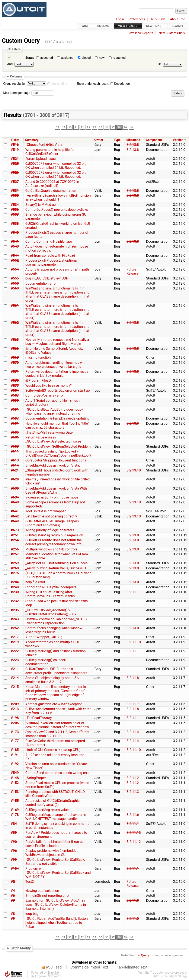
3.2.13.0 (133, 535)
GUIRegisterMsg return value (47, 810)
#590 (15, 400)
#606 (15, 437)
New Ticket (155, 26)
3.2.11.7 (133, 704)
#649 (15, 521)
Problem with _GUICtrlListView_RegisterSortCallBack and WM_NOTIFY (58, 873)
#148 (15, 778)
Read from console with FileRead (50, 256)
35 (101, 127)
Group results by (14, 84)
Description (120, 84)
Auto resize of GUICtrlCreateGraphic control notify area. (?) (52, 803)
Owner (99, 140)
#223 (15, 660)
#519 (15, 150)
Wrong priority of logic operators (50, 530)
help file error (35, 582)
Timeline (103, 26)
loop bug (32, 914)
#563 (15, 340)
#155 (15, 801)
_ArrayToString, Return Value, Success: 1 (56, 568)
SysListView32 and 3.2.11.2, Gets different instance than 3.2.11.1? (57, 734)
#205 (15, 723)
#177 (15, 741)
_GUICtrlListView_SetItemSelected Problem (58, 446)
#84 (14, 824)
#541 (15, 241)
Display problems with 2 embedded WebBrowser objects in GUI (52, 853)
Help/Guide (158, 19)
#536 (15, 210)
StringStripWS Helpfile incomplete (51, 587)
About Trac (178, 19)
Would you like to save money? (49, 386)
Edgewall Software (48, 976)
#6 (13, 896)
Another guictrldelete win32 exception (54, 704)
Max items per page (17, 93)
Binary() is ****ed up (41, 205)
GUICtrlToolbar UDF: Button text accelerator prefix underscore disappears (56, 671)
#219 (15, 642)
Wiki (85, 26)
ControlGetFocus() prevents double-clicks (57, 210)
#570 (15, 363)
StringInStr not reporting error (48, 896)
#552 (15, 260)
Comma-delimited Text (89, 967)
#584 (15, 390)
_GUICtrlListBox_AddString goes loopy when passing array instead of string (54, 411)
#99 (14, 860)
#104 (15, 869)
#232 (15, 601)
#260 (15, 568)
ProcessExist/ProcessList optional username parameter (52, 262)
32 (82, 127)
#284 (15, 582)
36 (107, 127)
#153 (15, 792)
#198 (15, 718)
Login (120, 19)
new (102, 58)
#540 (15, 233)
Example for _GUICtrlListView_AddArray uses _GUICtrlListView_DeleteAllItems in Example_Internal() (56, 905)
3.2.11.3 (133, 792)
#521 (15, 159)
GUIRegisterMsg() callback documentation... (46, 662)
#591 (15, 409)
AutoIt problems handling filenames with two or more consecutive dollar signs (56, 365)
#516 (15, 145)
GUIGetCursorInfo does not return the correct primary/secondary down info (54, 542)
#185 (15, 750)
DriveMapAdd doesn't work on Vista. (53, 465)
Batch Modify (21, 948)
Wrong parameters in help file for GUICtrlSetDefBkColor (50, 152)
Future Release (132, 271)
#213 (15, 709)
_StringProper (36, 778)
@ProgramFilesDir (39, 380)
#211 (15, 669)
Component (154, 140)
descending (59, 84)
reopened (119, 58)
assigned (67, 58)
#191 (15, 755)
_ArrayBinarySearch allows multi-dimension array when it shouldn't (58, 198)
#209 (15, 704)
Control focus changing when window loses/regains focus (54, 630)
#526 (15, 173)
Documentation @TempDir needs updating (57, 418)
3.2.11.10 (134, 642)
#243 (15, 619)
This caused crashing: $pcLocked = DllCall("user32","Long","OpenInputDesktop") (58, 453)
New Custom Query (172, 33)
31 (76, 127)
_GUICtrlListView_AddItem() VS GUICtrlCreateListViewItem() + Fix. (51, 612)
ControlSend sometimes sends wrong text (57, 773)
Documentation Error (41, 283)
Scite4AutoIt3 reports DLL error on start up (58, 390)
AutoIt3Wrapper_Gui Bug (44, 637)
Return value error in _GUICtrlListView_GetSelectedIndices (53, 439)
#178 (15, 815)
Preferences (137, 19)
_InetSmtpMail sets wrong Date (49, 432)
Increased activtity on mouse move (52, 497)
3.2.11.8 (133, 678)
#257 (15, 554)
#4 (13, 891)
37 (113, 127)
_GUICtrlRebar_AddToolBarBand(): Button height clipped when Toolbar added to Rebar (57, 923)
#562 (15, 323)
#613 (15, 460)
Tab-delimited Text (132, 967)
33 (88, 127)
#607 (15, 446)
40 (131, 127)
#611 (15, 451)
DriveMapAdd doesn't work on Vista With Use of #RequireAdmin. (56, 490)
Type (117, 140)
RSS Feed (54, 967)
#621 (15, 470)
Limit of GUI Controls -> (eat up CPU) (53, 750)
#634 (15, 497)
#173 (15, 732)
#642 (15, 516)
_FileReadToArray (39, 718)
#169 (15, 810)
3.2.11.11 (134, 592)
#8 (13, 914)
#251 (15, 535)
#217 (15, 637)
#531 (15, 191)
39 (125, 127)
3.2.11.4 (133, 732)
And (10, 64)
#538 (15, 224)
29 (64, 127)
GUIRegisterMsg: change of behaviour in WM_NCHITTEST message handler (56, 817)
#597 (15, 418)
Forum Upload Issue (41, 159)
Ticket (15, 140)
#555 (15, 278)
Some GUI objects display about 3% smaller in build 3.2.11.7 (52, 680)
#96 (14, 851)
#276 (15, 573)
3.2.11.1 (133, 824)
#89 (14, 833)
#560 (15, 288)
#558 (15, 283)
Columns (16, 76)
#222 (15, 651)
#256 (15, 549)
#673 (15, 530)
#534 (15, 205)
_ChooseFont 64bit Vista (44, 145)
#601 (15, 423)
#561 (15, 306)
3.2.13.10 (134, 470)
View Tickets (128, 26)
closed (86, 58)
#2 (13, 882)
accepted (47, 58)
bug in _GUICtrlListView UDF (47, 278)
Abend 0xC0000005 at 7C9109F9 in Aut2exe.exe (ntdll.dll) (52, 184)
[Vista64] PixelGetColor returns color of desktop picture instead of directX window (57, 725)
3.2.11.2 (133, 778)
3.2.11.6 (133, 815)
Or (159, 64)
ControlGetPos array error (45, 395)
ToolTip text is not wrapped (46, 511)
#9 (13, 919)
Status (30, 58)
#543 (15, 246)
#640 (15, 502)
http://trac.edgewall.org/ (171, 976)
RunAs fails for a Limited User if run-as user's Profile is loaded (55, 844)
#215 (15, 687)
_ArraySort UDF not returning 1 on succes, (57, 563)
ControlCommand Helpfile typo (49, 241)
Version (178, 140)
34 (94, 127)
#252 (15, 628)
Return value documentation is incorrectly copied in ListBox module (57, 374)
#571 (15, 372)
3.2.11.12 (134, 833)
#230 (15, 592)
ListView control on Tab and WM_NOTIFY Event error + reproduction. (56, 621)
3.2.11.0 (133, 900)
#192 (15, 764)
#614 (15, 465)
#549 (15, 773)
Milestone (133, 140)
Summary (32, 140)
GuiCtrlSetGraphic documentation (51, 191)
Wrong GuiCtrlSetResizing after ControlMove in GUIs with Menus (50, 594)
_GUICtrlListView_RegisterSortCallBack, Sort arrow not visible (55, 862)
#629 (15, 479)
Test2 (30, 882)
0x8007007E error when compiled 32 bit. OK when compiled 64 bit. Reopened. (56, 166)
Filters (16, 49)
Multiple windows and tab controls (51, 549)
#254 (15, 540)
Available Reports (141, 33)
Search (177, 26)
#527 (15, 182)
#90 (14, 842)
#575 (15, 380)
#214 (15, 678)
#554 (15, 269)
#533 (15, 196)
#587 (15, 395)
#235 (15, 610)
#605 (15, 432)
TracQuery (142, 955)
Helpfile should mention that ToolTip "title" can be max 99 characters (57, 426)
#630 (15, 488)
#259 (15, 563)
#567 (15, 357)
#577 (15, 386)
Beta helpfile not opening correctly (51, 516)
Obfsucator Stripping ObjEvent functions (56, 460)
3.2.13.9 (133, 423)
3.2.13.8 (133, 145)
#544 (15, 256)
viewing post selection (42, 891)
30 (70, 127)
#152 (15, 783)
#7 (13, 900)
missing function (38, 357)
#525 (15, 164)
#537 (15, 214)
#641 (15, 511)
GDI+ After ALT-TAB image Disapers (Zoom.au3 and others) (52, 523)
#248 (15, 587)
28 (57, 127)
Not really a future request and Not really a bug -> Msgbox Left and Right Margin (57, 342)
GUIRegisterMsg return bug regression (54, 535)
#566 (15, 349)
